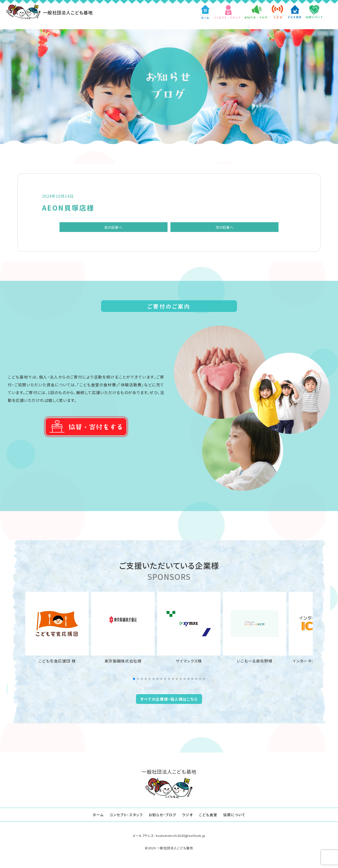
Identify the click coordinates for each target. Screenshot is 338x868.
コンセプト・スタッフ (124, 817)
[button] (134, 681)
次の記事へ (207, 228)
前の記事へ (131, 228)
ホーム (95, 817)
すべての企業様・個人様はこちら (169, 701)
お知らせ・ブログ (162, 817)
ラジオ (188, 817)
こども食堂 (210, 817)
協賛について (237, 817)
